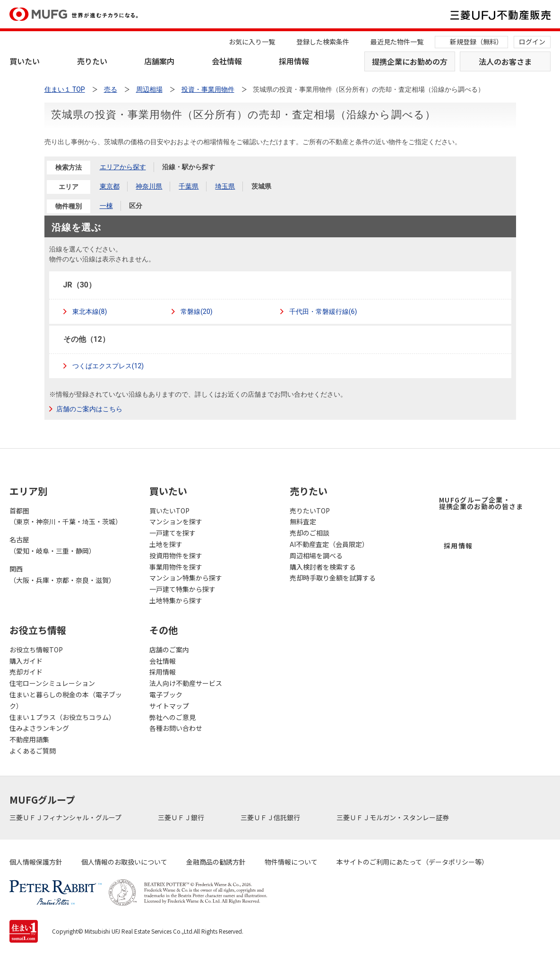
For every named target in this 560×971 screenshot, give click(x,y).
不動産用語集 (29, 739)
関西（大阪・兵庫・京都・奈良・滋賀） (62, 574)
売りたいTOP (310, 511)
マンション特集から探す (186, 578)
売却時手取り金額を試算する (333, 578)
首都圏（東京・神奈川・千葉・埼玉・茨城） (66, 516)
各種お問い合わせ (176, 728)
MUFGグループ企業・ (481, 503)
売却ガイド (26, 672)
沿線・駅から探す (189, 167)
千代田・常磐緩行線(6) (323, 312)
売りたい (92, 61)
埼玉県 (225, 186)
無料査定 (303, 521)
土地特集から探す (176, 600)
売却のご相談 (310, 533)
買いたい (25, 61)
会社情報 (227, 61)
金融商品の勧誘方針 (216, 862)
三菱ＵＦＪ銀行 (182, 817)
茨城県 (261, 186)
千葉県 (189, 186)
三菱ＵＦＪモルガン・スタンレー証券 (393, 817)
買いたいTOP (169, 511)
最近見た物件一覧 (397, 42)
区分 (136, 206)
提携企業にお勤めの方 (410, 61)
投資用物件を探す (176, 555)
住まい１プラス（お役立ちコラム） (62, 717)
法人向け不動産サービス (186, 683)
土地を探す (166, 544)
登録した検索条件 (323, 42)
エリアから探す (123, 167)
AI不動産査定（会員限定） (329, 544)
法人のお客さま (505, 61)
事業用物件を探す (176, 567)
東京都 (110, 186)
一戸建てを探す (172, 533)
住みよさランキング (39, 728)
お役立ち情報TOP (36, 650)
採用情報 (294, 61)
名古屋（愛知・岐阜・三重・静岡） (52, 545)
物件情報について (291, 862)
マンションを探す (176, 521)
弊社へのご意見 (172, 717)
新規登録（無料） (476, 42)
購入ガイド (26, 661)
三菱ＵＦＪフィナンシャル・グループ (66, 817)
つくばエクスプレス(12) (108, 366)
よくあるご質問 (33, 751)
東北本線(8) (89, 312)
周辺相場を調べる (316, 555)
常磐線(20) (196, 312)
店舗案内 (159, 61)
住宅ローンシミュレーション (52, 683)
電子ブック (166, 694)
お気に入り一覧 (252, 42)
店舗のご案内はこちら (90, 409)
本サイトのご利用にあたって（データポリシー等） (412, 862)
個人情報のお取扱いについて (124, 862)
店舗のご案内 (169, 650)
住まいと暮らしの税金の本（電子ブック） (66, 700)
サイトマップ (169, 706)
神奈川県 (149, 186)
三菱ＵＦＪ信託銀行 (271, 817)
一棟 (106, 206)
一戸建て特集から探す (182, 589)
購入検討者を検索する (323, 567)
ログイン (532, 42)
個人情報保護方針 (36, 862)
